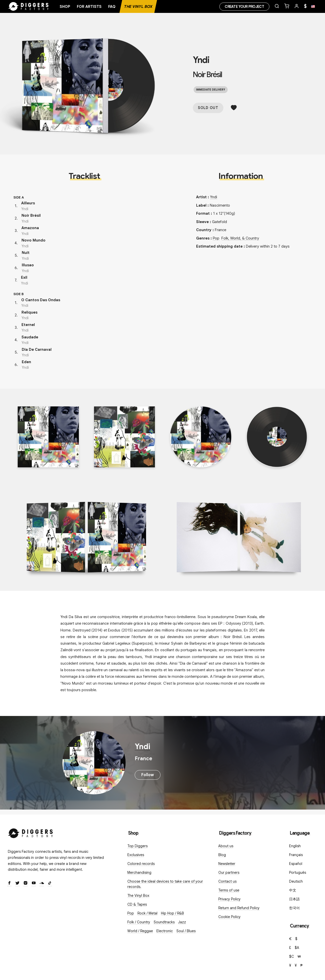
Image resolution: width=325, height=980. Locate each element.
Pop (216, 238)
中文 (293, 890)
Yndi (201, 60)
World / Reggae (140, 931)
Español (296, 864)
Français (296, 855)
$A (297, 948)
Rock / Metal (147, 913)
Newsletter (227, 864)
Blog (222, 855)
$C (292, 956)
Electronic (165, 931)
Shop (65, 7)
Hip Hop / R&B (172, 913)
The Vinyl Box (138, 7)
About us (226, 846)
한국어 (294, 908)
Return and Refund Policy (239, 908)
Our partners (229, 873)
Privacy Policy (229, 899)
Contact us (227, 881)
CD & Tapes (137, 904)
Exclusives (136, 855)
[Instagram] (26, 883)
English (295, 846)
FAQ (112, 7)
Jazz (182, 922)
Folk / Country (139, 922)
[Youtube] (34, 883)
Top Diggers (137, 846)
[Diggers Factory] (31, 832)
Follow (148, 775)
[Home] (29, 7)
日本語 (294, 899)
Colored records (141, 864)
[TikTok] (50, 883)
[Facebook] (9, 883)
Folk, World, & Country (240, 238)
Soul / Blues (186, 931)
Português (298, 873)
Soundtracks (164, 922)
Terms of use (229, 890)
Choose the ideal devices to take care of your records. (165, 884)
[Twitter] (17, 883)
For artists (89, 7)
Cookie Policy (229, 917)
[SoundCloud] (42, 883)
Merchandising (139, 873)
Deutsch (296, 881)
